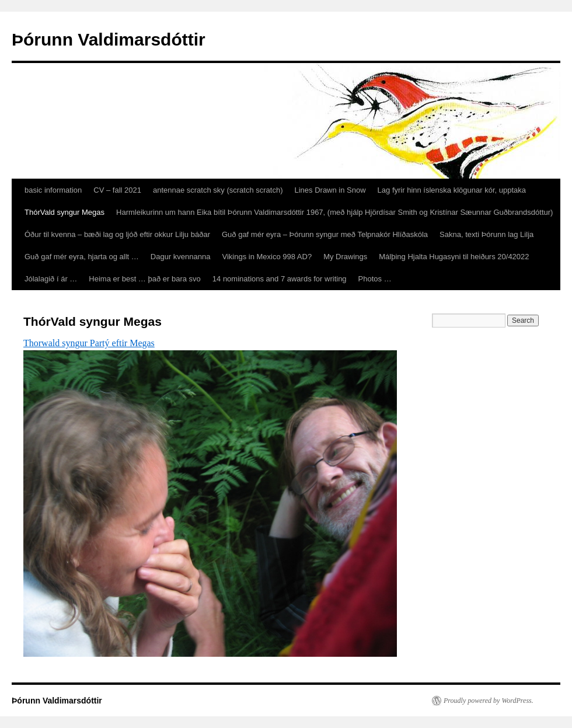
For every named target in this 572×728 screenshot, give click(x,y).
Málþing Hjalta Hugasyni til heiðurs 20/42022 (454, 257)
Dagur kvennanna (181, 257)
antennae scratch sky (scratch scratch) (218, 190)
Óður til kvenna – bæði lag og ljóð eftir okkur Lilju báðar (117, 234)
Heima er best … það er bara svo (144, 279)
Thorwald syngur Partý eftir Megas (89, 343)
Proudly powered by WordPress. (489, 701)
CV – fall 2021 (117, 190)
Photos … (375, 279)
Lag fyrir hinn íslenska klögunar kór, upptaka (452, 190)
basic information (53, 190)
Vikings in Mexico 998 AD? (267, 257)
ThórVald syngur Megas (64, 212)
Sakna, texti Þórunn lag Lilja (486, 234)
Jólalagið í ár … (51, 279)
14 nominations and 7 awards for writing (280, 279)
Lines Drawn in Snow (330, 190)
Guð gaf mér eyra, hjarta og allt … (82, 257)
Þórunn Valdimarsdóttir (109, 39)
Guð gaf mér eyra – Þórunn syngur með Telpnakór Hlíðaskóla (325, 234)
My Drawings (345, 257)
